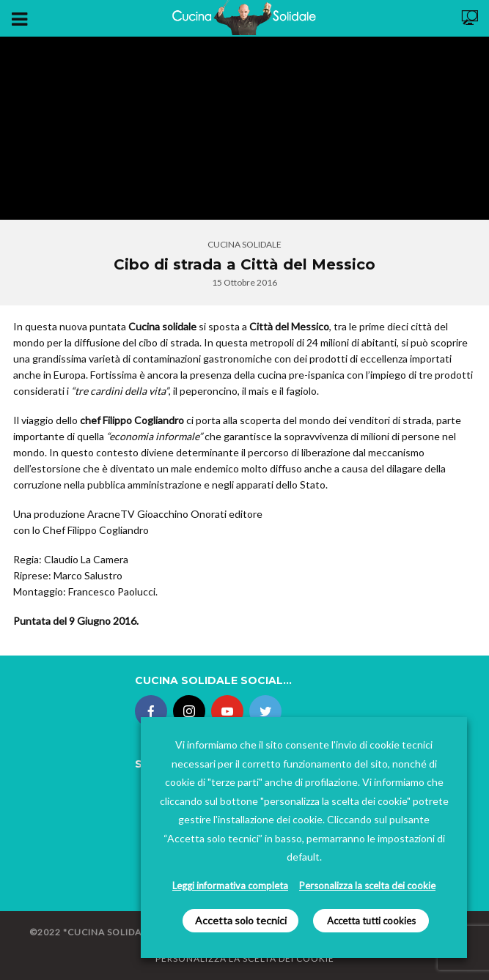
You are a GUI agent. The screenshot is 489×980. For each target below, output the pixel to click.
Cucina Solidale (244, 244)
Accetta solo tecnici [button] (241, 920)
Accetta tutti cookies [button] (371, 921)
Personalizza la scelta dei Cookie (245, 958)
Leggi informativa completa (230, 886)
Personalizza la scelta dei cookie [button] (367, 886)
